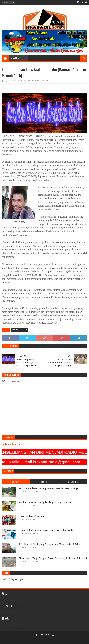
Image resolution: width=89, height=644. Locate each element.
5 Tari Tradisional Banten (31, 516)
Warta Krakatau (20, 330)
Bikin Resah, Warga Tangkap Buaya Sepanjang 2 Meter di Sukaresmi (53, 558)
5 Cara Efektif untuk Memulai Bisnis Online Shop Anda (46, 530)
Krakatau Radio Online (13, 444)
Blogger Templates (58, 640)
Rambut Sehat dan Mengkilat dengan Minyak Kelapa (45, 502)
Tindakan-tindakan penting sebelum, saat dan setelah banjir (48, 488)
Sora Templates (40, 640)
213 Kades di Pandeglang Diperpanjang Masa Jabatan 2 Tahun (50, 544)
